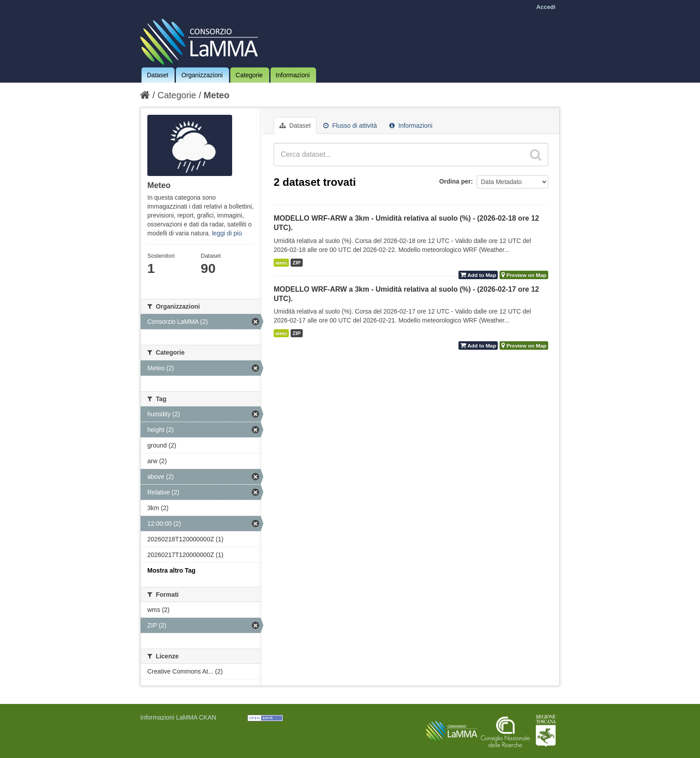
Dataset (158, 75)
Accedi (546, 7)
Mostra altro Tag (171, 570)
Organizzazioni (202, 75)
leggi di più (227, 233)
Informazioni (293, 75)
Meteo (217, 95)
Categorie (249, 75)
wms (281, 263)
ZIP (296, 263)
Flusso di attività (350, 126)
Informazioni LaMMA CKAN (178, 717)
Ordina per (455, 181)
